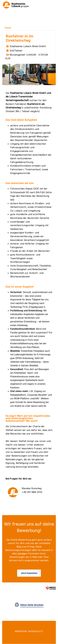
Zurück (8, 27)
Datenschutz (35, 631)
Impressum (21, 631)
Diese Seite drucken (32, 605)
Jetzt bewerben (29, 573)
